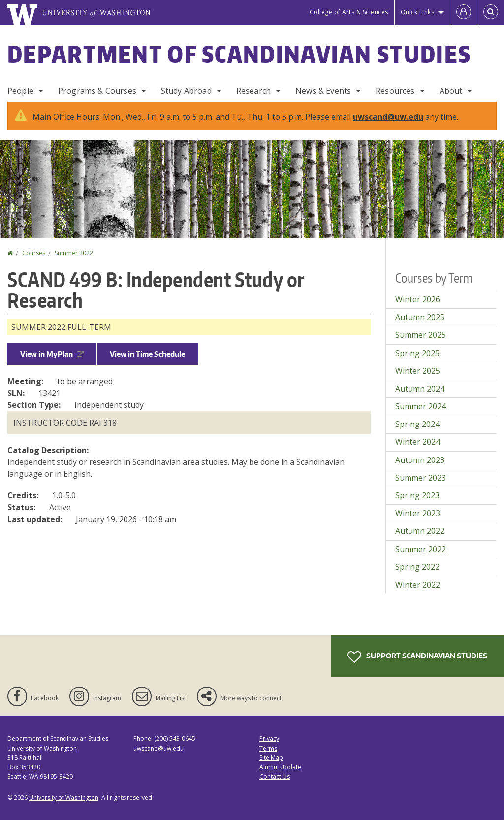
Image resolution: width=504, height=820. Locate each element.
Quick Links (418, 12)
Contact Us (275, 776)
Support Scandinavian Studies (417, 657)
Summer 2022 (74, 253)
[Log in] (464, 12)
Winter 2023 (418, 513)
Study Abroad (186, 91)
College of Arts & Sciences (349, 12)
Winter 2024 (418, 442)
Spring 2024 (417, 424)
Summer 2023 (421, 478)
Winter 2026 (418, 299)
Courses (34, 253)
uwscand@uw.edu (388, 117)
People (20, 91)
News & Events (323, 91)
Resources (395, 91)
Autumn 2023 (420, 460)
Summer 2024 (421, 406)
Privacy (269, 738)
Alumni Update (280, 767)
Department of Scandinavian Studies (239, 54)
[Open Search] (491, 12)
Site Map (271, 758)
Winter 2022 (418, 585)
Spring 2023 (417, 495)
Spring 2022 (417, 567)
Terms (268, 748)
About (451, 91)
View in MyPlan (52, 354)
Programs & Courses (97, 91)
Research (253, 91)
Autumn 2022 (420, 531)
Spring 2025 (417, 353)
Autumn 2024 (420, 389)
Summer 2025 (421, 335)
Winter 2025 (418, 371)
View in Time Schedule (147, 354)
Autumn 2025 (420, 317)
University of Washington (64, 798)
